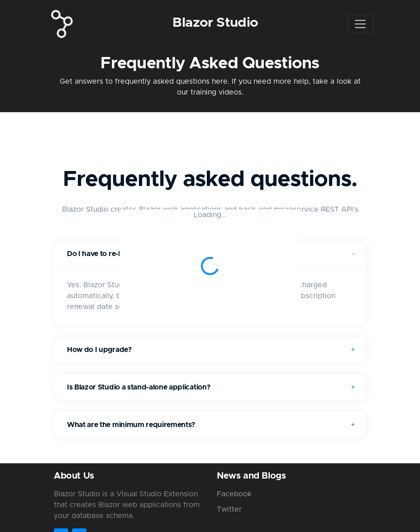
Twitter (229, 509)
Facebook (234, 494)
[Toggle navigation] (360, 24)
